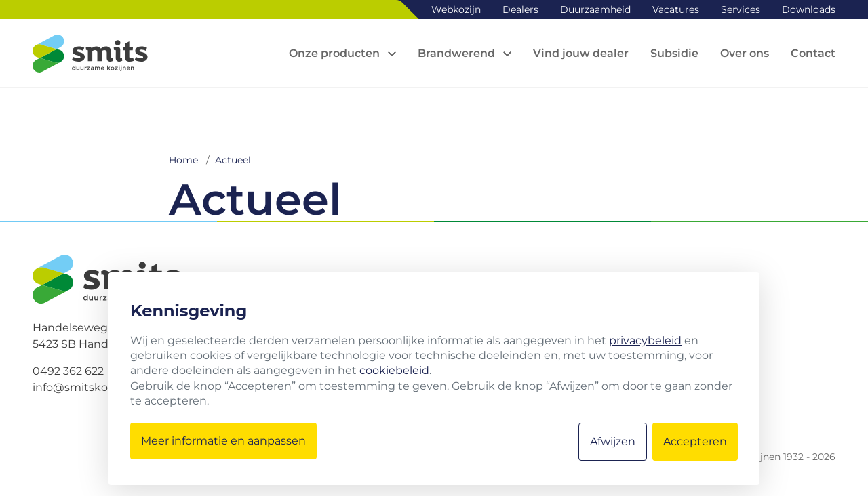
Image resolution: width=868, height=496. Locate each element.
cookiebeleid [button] (394, 370)
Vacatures (676, 9)
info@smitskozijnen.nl (93, 387)
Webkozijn (456, 9)
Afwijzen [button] (613, 441)
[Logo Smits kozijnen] (90, 54)
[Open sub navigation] (342, 54)
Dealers (520, 9)
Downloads (809, 9)
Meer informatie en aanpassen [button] (223, 441)
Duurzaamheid (595, 9)
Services (741, 9)
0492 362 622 (68, 371)
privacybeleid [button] (645, 340)
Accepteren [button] (695, 441)
